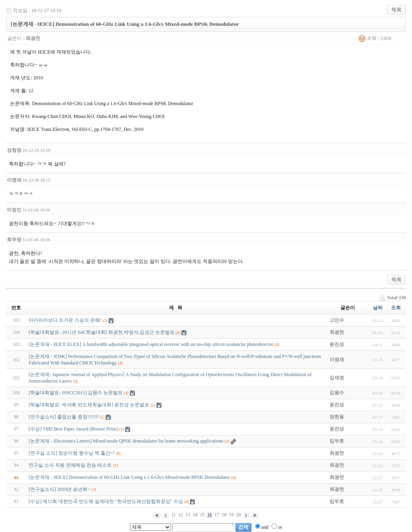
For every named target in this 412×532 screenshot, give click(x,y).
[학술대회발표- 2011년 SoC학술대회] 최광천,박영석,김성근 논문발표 (101, 332)
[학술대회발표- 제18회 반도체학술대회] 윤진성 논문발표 (89, 405)
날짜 (378, 308)
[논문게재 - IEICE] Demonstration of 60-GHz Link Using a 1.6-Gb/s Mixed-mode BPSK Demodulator (129, 477)
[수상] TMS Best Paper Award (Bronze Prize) (73, 429)
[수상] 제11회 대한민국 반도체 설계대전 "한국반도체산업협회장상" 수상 (106, 501)
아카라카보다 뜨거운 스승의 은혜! (65, 320)
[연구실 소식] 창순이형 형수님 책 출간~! (71, 453)
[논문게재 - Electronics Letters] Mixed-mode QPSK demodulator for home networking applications (126, 441)
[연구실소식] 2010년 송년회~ (59, 489)
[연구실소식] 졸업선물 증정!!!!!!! (64, 417)
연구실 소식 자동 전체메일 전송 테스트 (70, 465)
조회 (396, 308)
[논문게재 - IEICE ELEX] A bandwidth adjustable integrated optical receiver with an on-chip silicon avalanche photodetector (151, 344)
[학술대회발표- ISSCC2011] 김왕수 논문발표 (76, 393)
